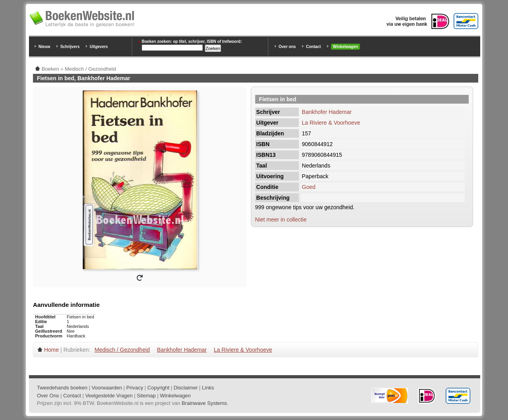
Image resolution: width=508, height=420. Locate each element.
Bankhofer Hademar (327, 112)
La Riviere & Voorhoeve (331, 123)
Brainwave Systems (204, 403)
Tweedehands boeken (62, 388)
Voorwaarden (107, 388)
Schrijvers (70, 47)
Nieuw (44, 47)
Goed (309, 187)
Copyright (158, 388)
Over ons (287, 47)
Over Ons (48, 396)
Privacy (135, 388)
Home (51, 350)
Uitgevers (99, 47)
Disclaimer (186, 388)
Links (208, 388)
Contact (313, 47)
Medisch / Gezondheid (122, 350)
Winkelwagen (345, 47)
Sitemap (146, 396)
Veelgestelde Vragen (109, 396)
